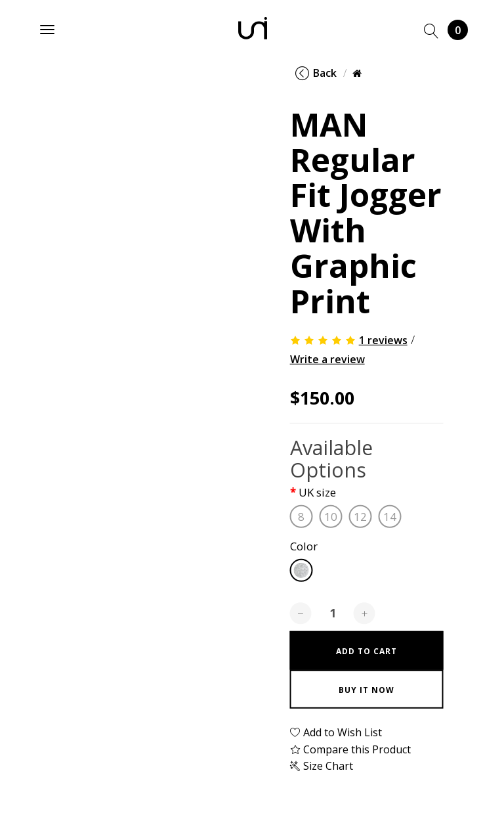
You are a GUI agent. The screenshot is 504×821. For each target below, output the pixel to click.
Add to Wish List (336, 732)
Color (304, 547)
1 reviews (383, 340)
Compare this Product (350, 749)
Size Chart (322, 766)
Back (316, 73)
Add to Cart (367, 651)
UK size (317, 493)
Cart (458, 30)
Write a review (327, 359)
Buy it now (367, 690)
